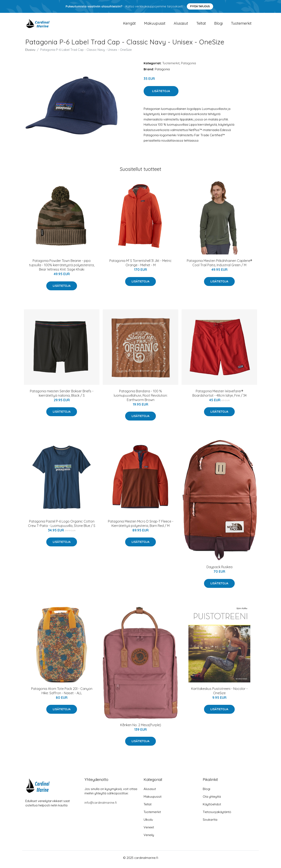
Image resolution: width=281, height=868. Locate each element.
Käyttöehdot (212, 807)
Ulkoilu (148, 823)
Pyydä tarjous (200, 6)
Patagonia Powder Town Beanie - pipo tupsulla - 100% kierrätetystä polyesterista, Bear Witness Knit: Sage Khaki (62, 268)
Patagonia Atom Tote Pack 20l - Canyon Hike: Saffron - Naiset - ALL (62, 694)
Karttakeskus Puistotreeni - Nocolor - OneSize (219, 694)
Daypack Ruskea (219, 570)
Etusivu (30, 53)
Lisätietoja (161, 94)
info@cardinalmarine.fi (101, 806)
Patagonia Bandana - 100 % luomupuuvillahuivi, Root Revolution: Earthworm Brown (141, 398)
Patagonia (188, 66)
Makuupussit (155, 25)
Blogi (218, 25)
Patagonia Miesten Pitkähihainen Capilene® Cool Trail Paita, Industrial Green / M (219, 266)
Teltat (201, 25)
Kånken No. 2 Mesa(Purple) (141, 728)
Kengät (129, 25)
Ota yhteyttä (212, 800)
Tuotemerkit (241, 25)
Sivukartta (210, 823)
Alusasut (181, 25)
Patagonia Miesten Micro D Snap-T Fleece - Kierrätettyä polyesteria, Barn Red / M (141, 526)
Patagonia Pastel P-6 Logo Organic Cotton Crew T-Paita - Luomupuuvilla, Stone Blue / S (62, 526)
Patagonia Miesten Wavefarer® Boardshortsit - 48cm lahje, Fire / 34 (219, 396)
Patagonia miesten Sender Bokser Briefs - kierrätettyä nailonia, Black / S (62, 396)
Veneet (149, 830)
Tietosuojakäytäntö (217, 815)
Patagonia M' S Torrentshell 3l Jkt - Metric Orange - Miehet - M (140, 266)
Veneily (149, 838)
